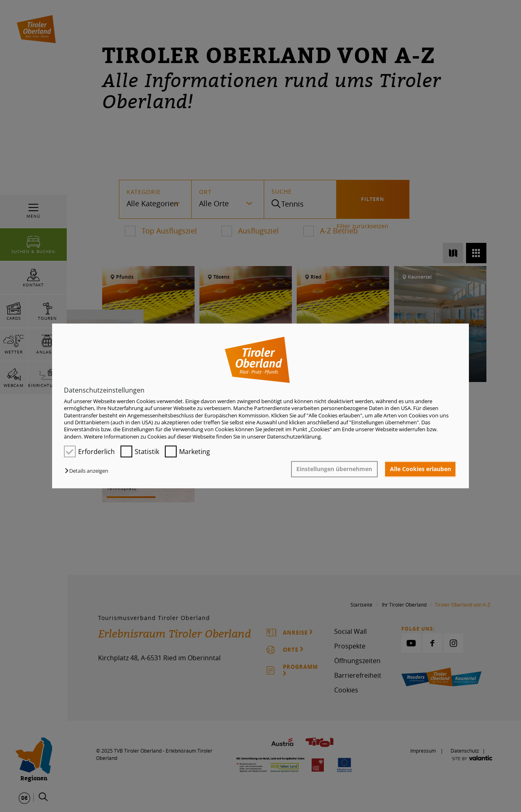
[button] (89, 471)
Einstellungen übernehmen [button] (334, 469)
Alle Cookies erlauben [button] (420, 469)
